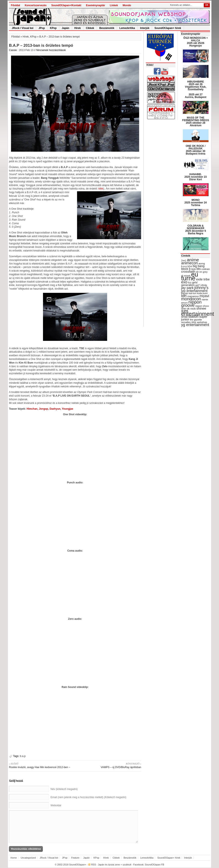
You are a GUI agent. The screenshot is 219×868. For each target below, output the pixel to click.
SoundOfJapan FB (155, 865)
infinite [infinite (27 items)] (204, 285)
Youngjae (67, 409)
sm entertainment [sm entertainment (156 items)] (198, 313)
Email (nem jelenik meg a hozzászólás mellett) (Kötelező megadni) (88, 797)
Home (14, 858)
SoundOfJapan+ (78, 865)
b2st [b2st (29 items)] (190, 266)
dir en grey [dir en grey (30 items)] (202, 272)
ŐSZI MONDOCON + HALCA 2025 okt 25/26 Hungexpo (195, 42)
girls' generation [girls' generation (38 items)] (189, 284)
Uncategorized (28, 858)
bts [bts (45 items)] (199, 269)
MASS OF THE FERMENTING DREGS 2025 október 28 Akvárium (196, 122)
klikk (101, 189)
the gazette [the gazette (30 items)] (196, 320)
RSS (94, 865)
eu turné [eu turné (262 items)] (190, 276)
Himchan (32, 409)
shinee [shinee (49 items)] (201, 308)
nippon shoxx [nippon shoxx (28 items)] (202, 306)
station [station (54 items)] (193, 316)
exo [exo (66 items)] (184, 282)
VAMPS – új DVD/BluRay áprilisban (110, 765)
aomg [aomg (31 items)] (202, 263)
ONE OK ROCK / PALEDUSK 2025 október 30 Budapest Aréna (196, 150)
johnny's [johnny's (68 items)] (201, 288)
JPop (42, 28)
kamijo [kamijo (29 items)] (185, 293)
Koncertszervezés (36, 5)
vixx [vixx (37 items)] (194, 322)
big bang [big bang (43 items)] (199, 266)
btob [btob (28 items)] (193, 269)
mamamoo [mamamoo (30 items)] (193, 296)
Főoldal (16, 5)
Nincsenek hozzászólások (51, 50)
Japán (66, 28)
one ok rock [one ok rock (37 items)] (188, 309)
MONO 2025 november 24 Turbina (195, 203)
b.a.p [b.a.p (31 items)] (184, 266)
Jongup (44, 409)
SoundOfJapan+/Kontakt (66, 5)
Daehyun (55, 409)
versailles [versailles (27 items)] (186, 322)
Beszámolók (107, 28)
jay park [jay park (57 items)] (187, 288)
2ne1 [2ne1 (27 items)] (184, 260)
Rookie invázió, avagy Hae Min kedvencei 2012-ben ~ (41, 765)
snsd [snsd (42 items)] (184, 317)
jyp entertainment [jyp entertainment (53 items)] (194, 291)
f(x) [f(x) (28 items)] (190, 283)
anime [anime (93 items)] (193, 260)
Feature (75, 858)
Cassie (13, 50)
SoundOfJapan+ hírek (168, 28)
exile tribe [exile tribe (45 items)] (203, 279)
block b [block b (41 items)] (186, 269)
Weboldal (56, 805)
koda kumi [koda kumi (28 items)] (202, 293)
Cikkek (90, 28)
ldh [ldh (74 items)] (184, 296)
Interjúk (145, 28)
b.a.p (23, 756)
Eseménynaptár (95, 5)
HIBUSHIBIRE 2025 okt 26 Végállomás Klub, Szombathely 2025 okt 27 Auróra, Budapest (196, 89)
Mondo (127, 5)
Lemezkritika (127, 28)
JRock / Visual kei (23, 28)
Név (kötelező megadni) (64, 789)
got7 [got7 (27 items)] (198, 285)
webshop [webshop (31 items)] (202, 322)
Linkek (114, 5)
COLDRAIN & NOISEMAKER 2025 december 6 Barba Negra (196, 230)
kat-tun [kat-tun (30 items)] (193, 293)
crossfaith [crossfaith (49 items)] (188, 272)
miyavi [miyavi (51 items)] (204, 296)
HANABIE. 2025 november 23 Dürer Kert (195, 177)
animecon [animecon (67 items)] (189, 263)
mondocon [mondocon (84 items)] (191, 299)
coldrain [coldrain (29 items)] (206, 269)
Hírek (78, 28)
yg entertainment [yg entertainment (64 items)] (195, 325)
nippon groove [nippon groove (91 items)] (191, 304)
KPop (53, 28)
